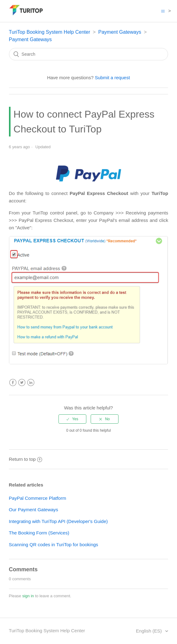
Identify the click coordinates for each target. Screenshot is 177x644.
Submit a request (112, 78)
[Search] (89, 54)
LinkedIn (31, 383)
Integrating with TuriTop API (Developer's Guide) (58, 521)
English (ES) (149, 631)
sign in (28, 596)
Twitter (22, 383)
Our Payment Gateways (34, 510)
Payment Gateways (120, 32)
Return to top (26, 459)
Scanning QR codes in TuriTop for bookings (54, 545)
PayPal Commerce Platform (38, 498)
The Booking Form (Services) (39, 533)
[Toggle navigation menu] (163, 11)
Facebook (13, 383)
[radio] (72, 419)
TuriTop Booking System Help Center (50, 32)
